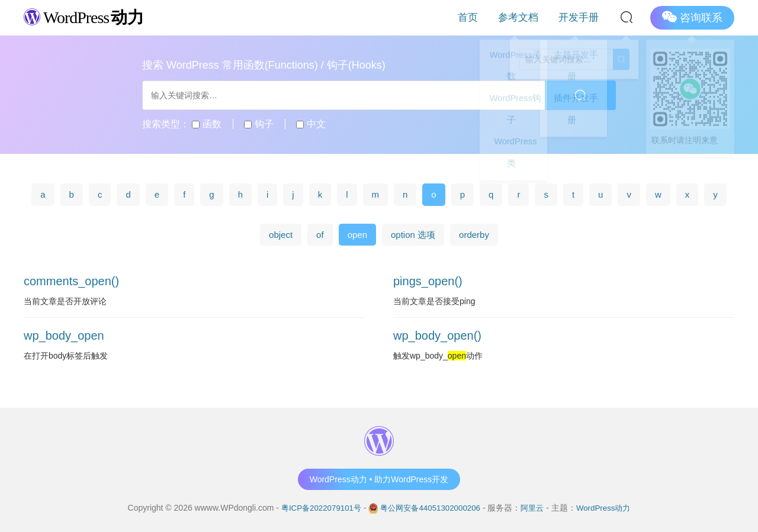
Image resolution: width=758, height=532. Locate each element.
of (320, 235)
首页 (494, 17)
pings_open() (428, 281)
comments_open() (71, 281)
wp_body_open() (437, 336)
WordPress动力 (610, 508)
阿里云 (537, 508)
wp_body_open (64, 336)
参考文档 (534, 17)
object (281, 235)
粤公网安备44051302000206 (430, 508)
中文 (311, 124)
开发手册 (584, 17)
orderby (474, 235)
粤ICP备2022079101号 (315, 508)
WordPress (89, 17)
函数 (206, 124)
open (357, 235)
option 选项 (413, 235)
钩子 (258, 124)
